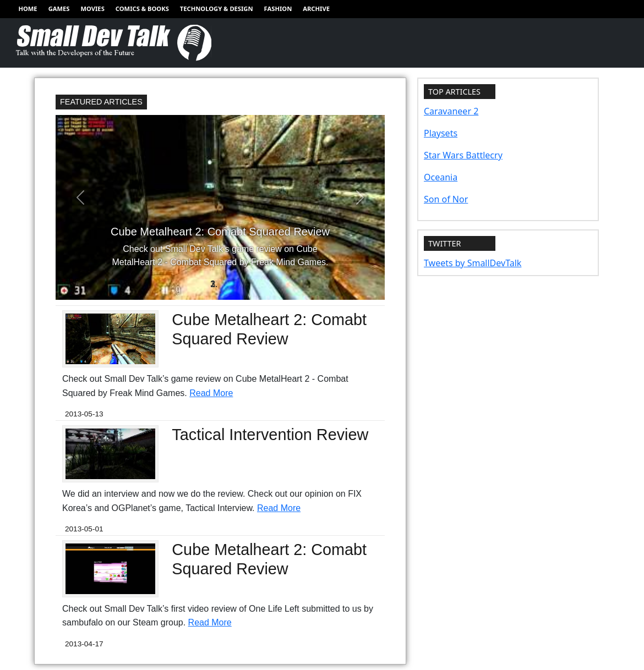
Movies (92, 9)
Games (59, 9)
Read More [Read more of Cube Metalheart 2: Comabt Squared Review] (211, 393)
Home (28, 9)
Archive (316, 9)
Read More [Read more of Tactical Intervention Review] (279, 508)
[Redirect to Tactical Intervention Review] (110, 453)
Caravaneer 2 (451, 111)
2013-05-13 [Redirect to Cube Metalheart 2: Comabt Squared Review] (84, 414)
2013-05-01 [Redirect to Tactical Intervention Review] (84, 529)
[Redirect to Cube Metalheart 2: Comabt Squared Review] (220, 207)
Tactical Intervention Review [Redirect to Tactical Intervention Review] (270, 435)
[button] (80, 197)
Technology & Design (217, 9)
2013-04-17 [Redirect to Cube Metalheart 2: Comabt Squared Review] (84, 644)
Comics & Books (142, 9)
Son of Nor (446, 199)
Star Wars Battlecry (463, 155)
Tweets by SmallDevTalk (473, 263)
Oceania (441, 177)
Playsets (441, 133)
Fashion (278, 9)
